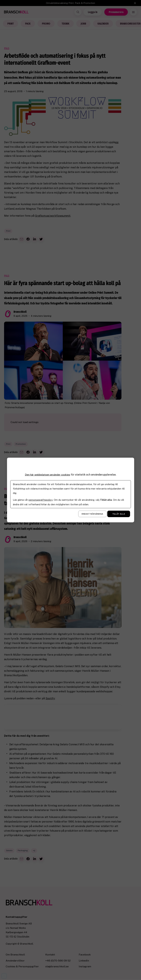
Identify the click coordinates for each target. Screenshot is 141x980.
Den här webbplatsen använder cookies (47, 475)
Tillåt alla (119, 514)
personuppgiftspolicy (41, 500)
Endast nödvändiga (92, 514)
